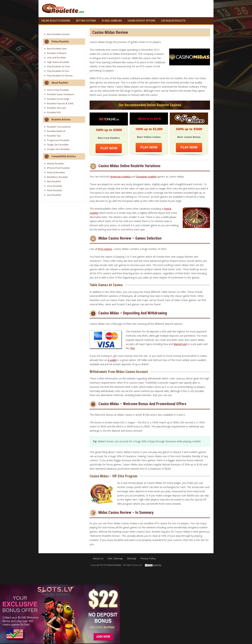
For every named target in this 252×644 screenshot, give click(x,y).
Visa (132, 348)
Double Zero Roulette (58, 149)
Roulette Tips (54, 136)
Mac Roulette (54, 181)
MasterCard (180, 344)
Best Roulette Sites (57, 49)
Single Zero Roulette (58, 145)
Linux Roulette (55, 186)
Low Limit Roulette (57, 57)
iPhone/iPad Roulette (58, 168)
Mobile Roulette (55, 163)
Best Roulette (54, 34)
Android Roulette (56, 172)
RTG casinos (105, 249)
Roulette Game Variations (61, 94)
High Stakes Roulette (58, 62)
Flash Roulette (55, 190)
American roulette (121, 177)
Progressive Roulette (58, 140)
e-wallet (112, 360)
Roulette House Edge (58, 99)
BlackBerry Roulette (57, 177)
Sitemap (132, 558)
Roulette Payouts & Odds (60, 103)
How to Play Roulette (58, 90)
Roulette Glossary (57, 108)
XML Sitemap (115, 558)
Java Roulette (54, 195)
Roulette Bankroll (56, 131)
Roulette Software (57, 53)
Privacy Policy (148, 558)
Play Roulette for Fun (58, 71)
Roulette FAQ (54, 112)
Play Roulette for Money (60, 76)
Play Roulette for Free (59, 66)
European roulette (146, 177)
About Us (98, 558)
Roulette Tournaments (59, 127)
